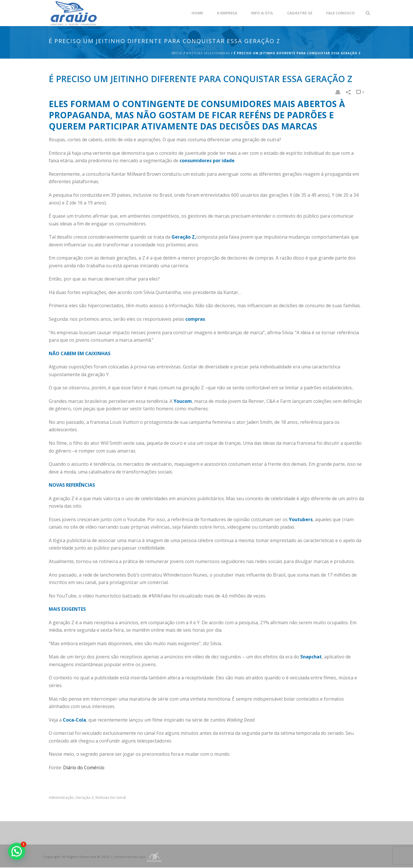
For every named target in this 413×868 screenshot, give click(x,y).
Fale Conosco (340, 13)
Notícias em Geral (111, 798)
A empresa (227, 13)
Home (197, 13)
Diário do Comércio (84, 768)
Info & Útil (262, 13)
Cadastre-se (300, 13)
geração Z (85, 798)
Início (177, 53)
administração (61, 798)
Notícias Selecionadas (208, 53)
